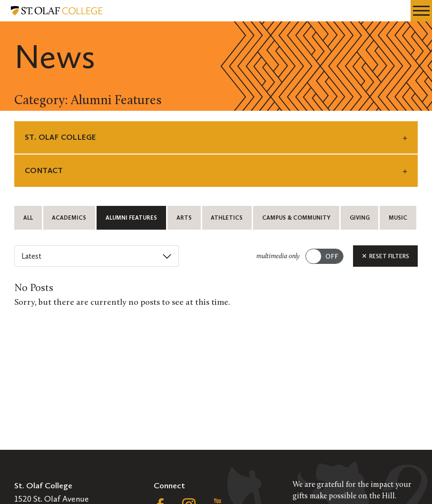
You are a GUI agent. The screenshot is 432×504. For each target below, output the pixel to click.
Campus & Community (296, 218)
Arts (184, 218)
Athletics (227, 218)
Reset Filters (385, 256)
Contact (44, 170)
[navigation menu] (421, 11)
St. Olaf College (60, 137)
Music (398, 218)
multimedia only (278, 257)
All (28, 218)
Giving (360, 218)
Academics (69, 218)
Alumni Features (131, 218)
